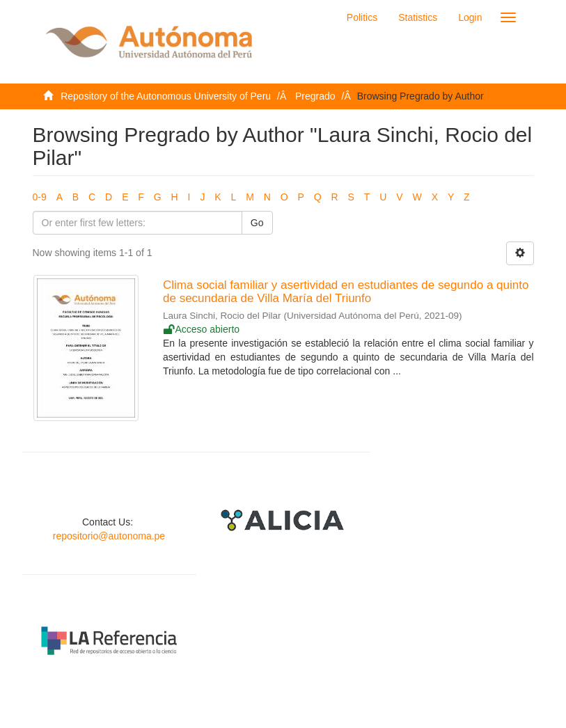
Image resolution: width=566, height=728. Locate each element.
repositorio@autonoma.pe (109, 536)
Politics (362, 17)
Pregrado (315, 96)
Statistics (418, 17)
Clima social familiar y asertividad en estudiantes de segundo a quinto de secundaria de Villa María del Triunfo (346, 292)
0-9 (40, 197)
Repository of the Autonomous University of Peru (166, 96)
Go (257, 223)
